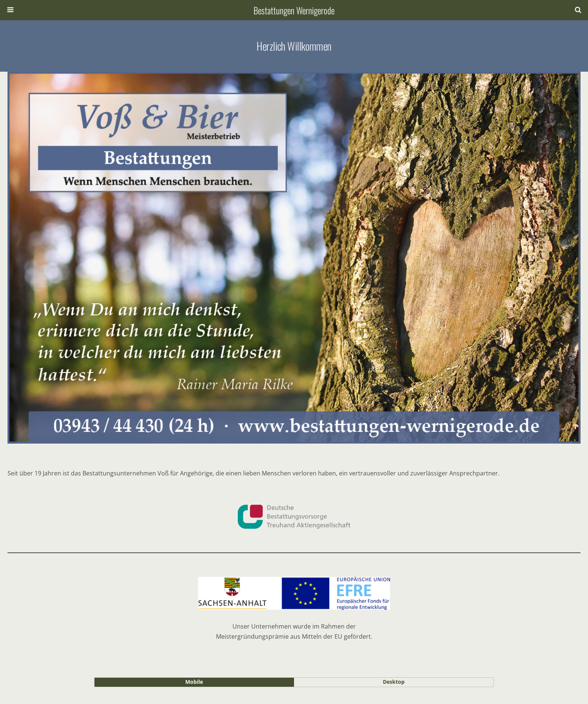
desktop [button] (394, 682)
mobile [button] (194, 682)
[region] (294, 257)
